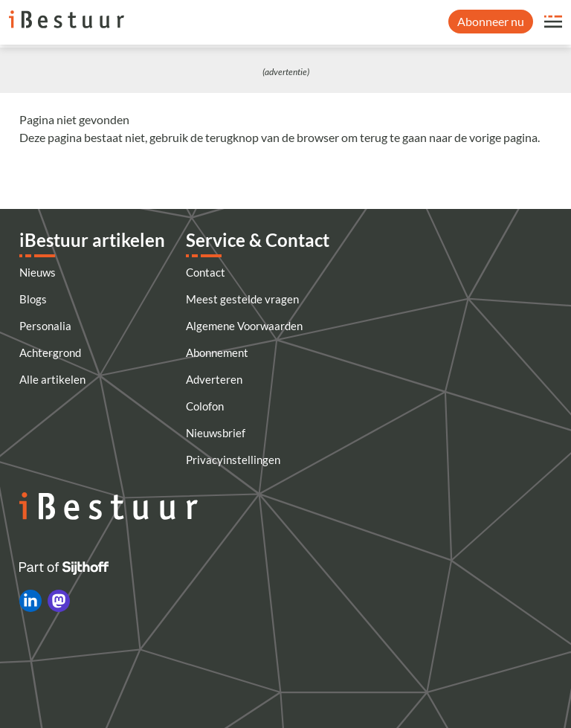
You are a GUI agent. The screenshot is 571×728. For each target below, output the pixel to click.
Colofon (205, 406)
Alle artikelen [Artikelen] (52, 379)
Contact (206, 272)
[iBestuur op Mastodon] (59, 601)
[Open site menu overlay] (553, 22)
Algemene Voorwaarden (244, 326)
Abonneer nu (491, 21)
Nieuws (38, 272)
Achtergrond (50, 352)
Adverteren (214, 379)
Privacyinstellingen (233, 460)
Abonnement (217, 352)
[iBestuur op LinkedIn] (30, 601)
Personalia (45, 326)
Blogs (33, 299)
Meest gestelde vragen (242, 299)
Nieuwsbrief (216, 433)
